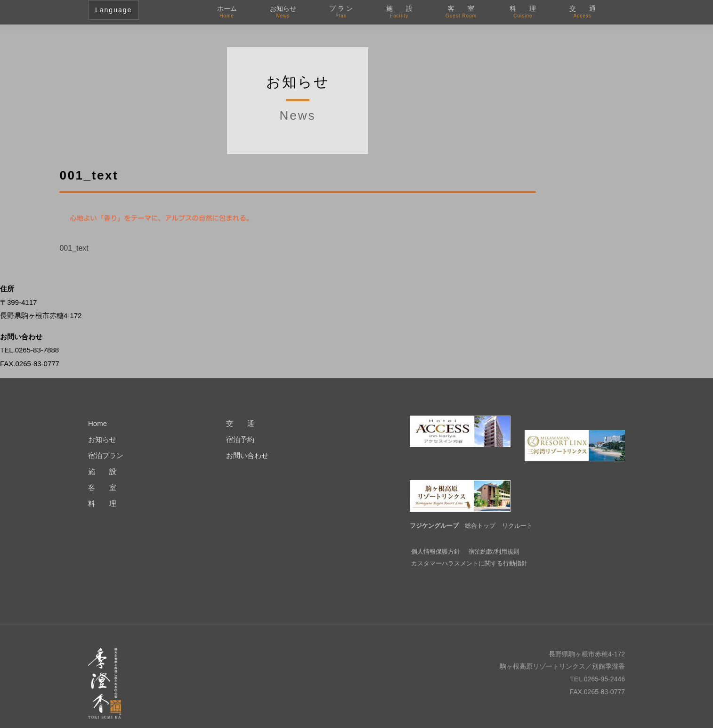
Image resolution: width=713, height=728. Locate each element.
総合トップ (480, 511)
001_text (74, 248)
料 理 (523, 12)
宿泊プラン (106, 455)
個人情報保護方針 (436, 537)
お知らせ (283, 12)
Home (97, 423)
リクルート (517, 511)
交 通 (583, 12)
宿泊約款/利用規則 (494, 537)
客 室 (461, 12)
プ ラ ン (341, 12)
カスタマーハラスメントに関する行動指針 (469, 549)
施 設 (399, 12)
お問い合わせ (247, 455)
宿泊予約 (240, 439)
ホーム (227, 12)
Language (113, 10)
